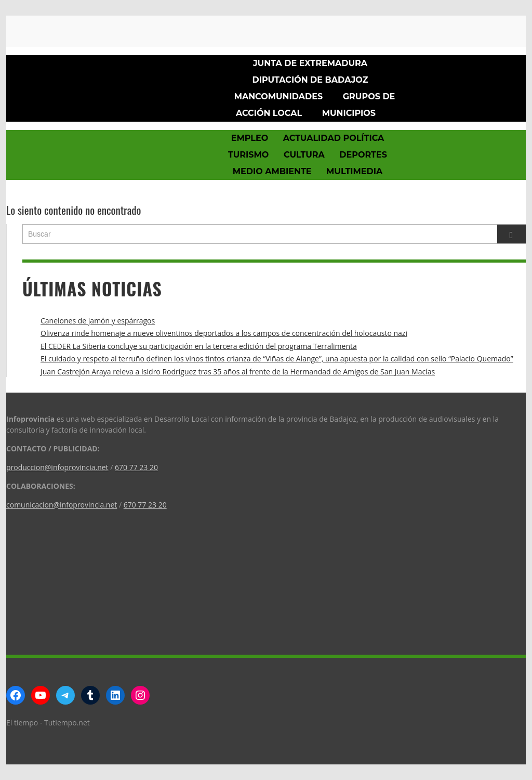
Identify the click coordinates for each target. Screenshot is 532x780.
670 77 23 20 (136, 467)
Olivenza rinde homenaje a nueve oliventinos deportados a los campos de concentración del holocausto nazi (224, 333)
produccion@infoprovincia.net (57, 467)
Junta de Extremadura (310, 63)
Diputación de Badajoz (310, 80)
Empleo (250, 138)
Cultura (304, 155)
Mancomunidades (279, 96)
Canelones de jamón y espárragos (98, 321)
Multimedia (354, 171)
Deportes (363, 155)
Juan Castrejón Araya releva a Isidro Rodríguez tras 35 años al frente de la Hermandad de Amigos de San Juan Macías (238, 372)
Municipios (349, 113)
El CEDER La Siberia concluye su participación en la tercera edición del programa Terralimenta (199, 346)
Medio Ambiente (272, 171)
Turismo (248, 155)
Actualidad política (334, 138)
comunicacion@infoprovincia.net (62, 505)
